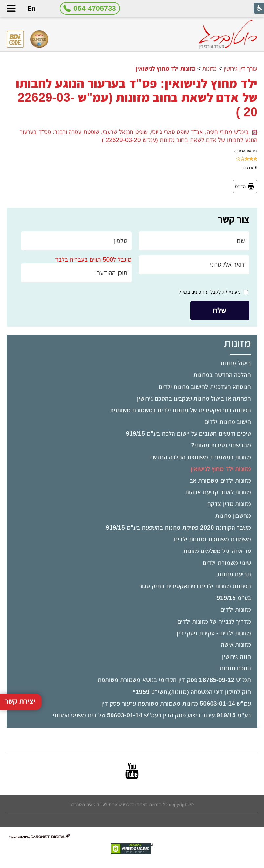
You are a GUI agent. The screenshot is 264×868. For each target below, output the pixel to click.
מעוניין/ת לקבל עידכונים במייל (210, 292)
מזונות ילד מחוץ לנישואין (221, 469)
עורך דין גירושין (241, 69)
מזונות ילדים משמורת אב (220, 481)
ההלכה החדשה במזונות (222, 375)
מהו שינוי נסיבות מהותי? (221, 445)
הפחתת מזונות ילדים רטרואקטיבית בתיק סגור (195, 586)
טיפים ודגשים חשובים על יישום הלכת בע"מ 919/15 (188, 434)
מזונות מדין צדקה (229, 504)
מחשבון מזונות (233, 516)
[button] (11, 8)
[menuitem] (132, 363)
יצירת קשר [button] (20, 685)
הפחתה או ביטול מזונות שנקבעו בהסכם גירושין (194, 398)
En (32, 9)
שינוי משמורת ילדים (227, 563)
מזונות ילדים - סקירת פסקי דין (214, 633)
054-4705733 (95, 8)
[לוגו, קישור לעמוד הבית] (228, 34)
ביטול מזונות (236, 363)
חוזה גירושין (236, 656)
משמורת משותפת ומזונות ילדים (213, 539)
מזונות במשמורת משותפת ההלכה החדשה (200, 457)
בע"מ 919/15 (234, 598)
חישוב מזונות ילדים (228, 422)
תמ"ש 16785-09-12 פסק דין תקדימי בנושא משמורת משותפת (174, 680)
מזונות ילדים (236, 610)
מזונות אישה (236, 645)
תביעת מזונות (234, 574)
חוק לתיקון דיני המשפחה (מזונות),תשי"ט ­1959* (192, 692)
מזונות (210, 69)
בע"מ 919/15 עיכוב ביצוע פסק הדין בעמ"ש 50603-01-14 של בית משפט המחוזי (152, 715)
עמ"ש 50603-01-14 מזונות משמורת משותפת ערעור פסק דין (176, 704)
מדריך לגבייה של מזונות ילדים (214, 621)
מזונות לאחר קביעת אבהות (218, 492)
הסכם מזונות (235, 668)
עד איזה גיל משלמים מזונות (217, 551)
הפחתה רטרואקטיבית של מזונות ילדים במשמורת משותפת (180, 410)
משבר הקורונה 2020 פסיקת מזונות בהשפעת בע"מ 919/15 (178, 527)
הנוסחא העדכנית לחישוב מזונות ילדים (205, 387)
